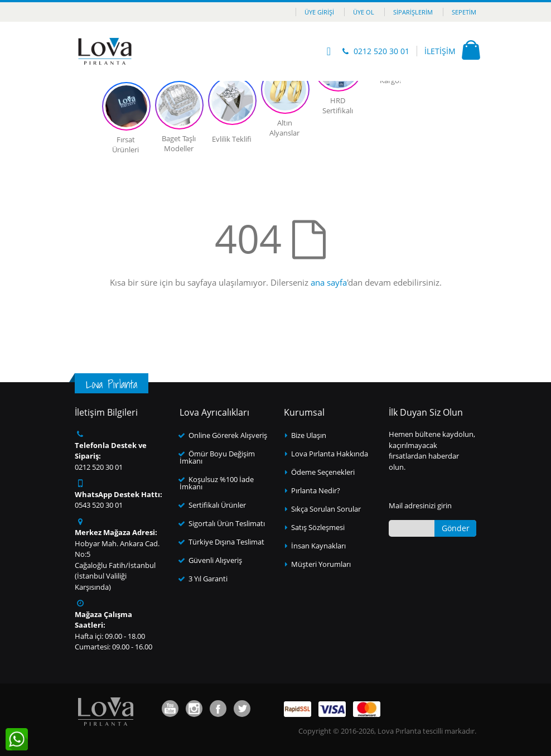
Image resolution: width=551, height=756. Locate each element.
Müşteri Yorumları (321, 564)
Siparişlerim (413, 12)
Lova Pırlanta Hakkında (330, 454)
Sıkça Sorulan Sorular (326, 509)
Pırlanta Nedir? (316, 490)
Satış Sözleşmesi (318, 527)
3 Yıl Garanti (208, 579)
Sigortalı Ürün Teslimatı (227, 523)
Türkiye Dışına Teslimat (226, 542)
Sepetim (464, 12)
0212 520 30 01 (381, 51)
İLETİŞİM (440, 51)
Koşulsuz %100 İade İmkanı (217, 483)
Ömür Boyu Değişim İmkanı (217, 457)
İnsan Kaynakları (318, 546)
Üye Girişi (319, 12)
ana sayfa (329, 282)
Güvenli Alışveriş (215, 560)
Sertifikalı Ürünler (217, 505)
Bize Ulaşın (309, 435)
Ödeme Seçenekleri (323, 472)
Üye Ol (364, 12)
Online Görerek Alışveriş (228, 435)
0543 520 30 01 (99, 505)
